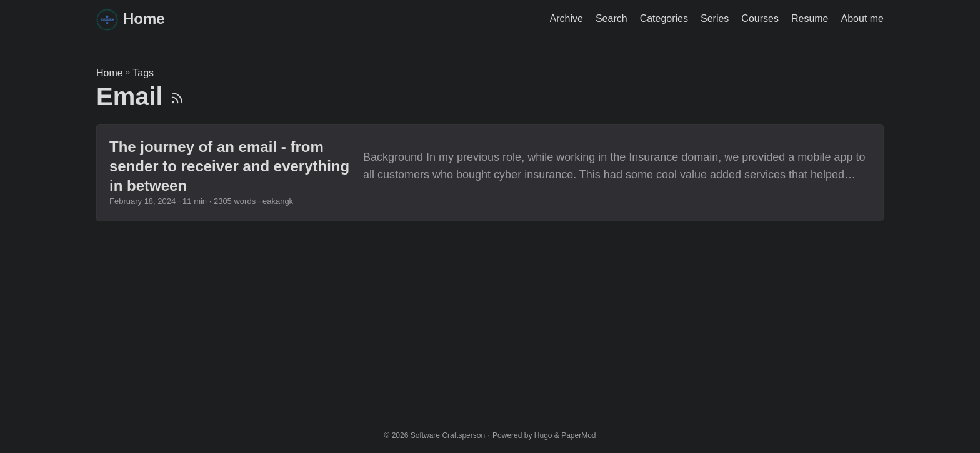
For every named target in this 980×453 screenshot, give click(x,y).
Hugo (543, 435)
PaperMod (578, 435)
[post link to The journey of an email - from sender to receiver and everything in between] (490, 173)
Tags (143, 73)
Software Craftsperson (448, 435)
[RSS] (177, 96)
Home (131, 20)
